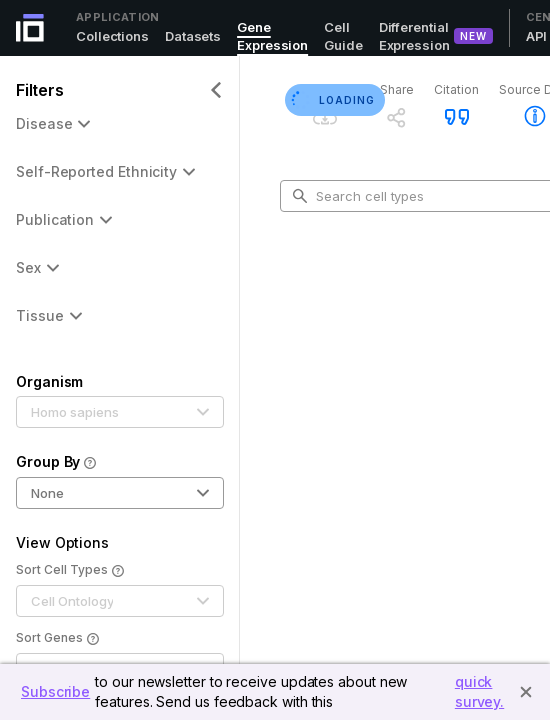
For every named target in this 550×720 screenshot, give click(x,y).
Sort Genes (57, 639)
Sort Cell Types (70, 571)
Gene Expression (272, 36)
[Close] (526, 692)
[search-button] (300, 196)
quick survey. (479, 691)
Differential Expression (414, 36)
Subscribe (55, 691)
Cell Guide (343, 36)
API (537, 36)
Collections (112, 36)
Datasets (193, 36)
